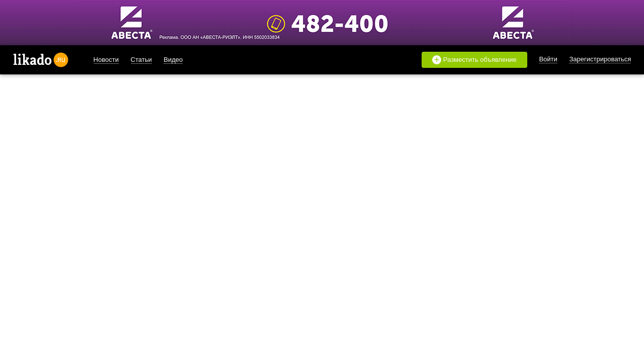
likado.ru (41, 60)
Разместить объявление (474, 60)
